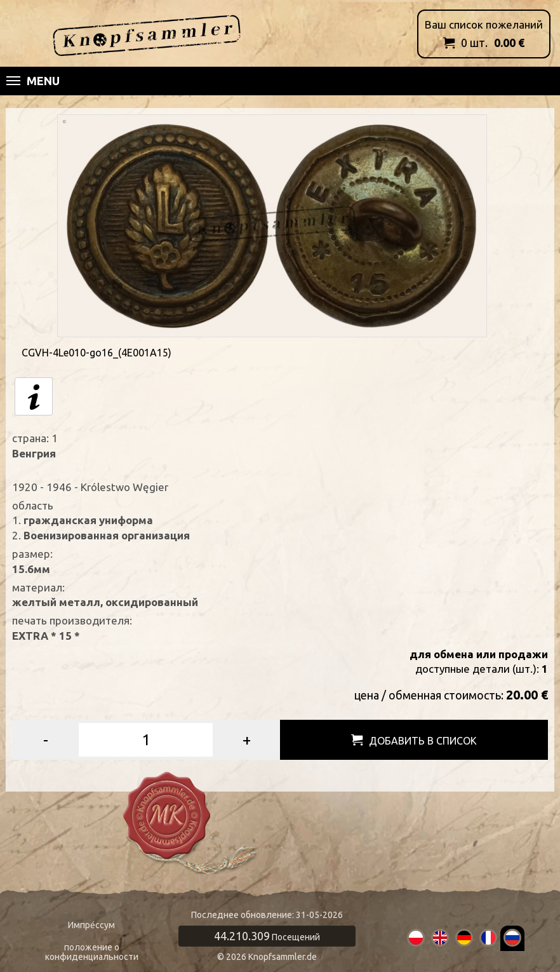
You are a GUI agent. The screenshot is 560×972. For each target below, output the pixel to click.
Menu (33, 81)
